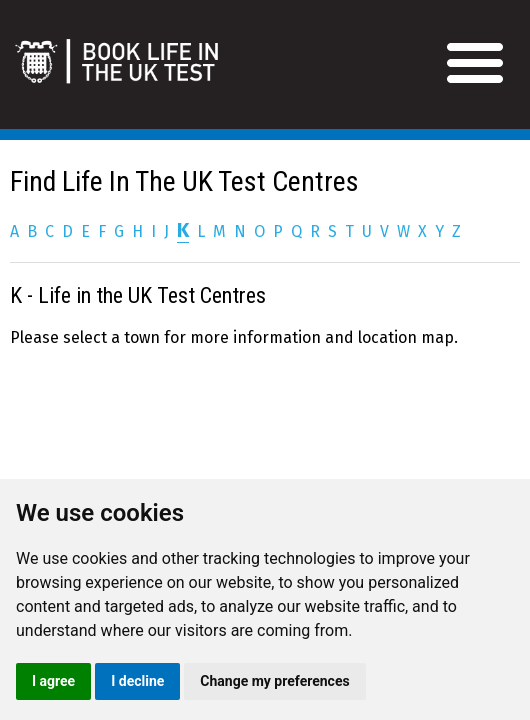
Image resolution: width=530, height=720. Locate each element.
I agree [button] (53, 681)
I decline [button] (137, 681)
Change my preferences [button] (274, 681)
